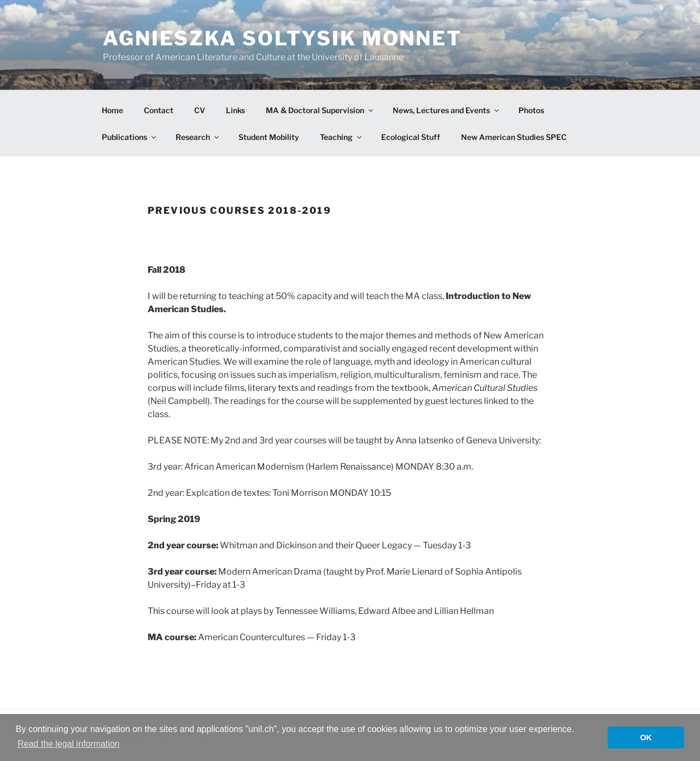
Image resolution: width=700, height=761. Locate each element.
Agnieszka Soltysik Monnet (282, 38)
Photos (531, 110)
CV (200, 110)
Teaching (342, 137)
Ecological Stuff (411, 137)
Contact (159, 110)
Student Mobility (269, 137)
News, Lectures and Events (447, 110)
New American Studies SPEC (514, 137)
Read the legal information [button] (69, 744)
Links (235, 110)
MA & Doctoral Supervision (320, 110)
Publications (130, 137)
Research (198, 137)
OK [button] (646, 737)
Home (112, 110)
